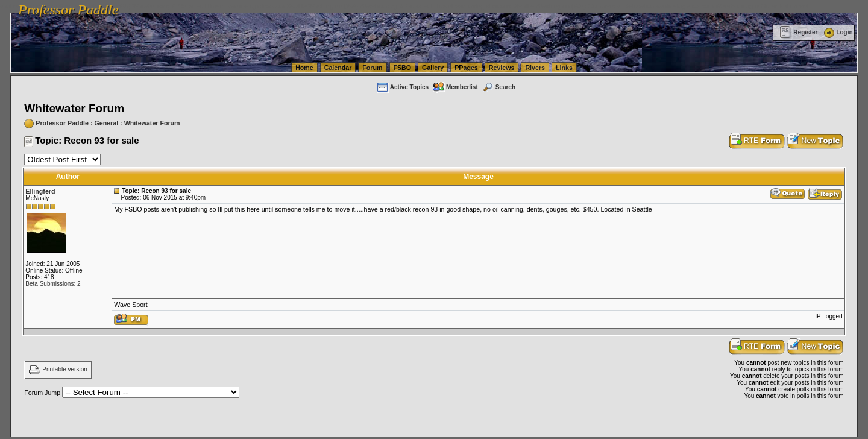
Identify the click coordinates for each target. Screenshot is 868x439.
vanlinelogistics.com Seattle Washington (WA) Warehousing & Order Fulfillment (341, 6)
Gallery (433, 68)
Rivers (535, 68)
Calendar (338, 68)
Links (564, 68)
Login (837, 32)
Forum (372, 68)
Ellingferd (40, 191)
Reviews (502, 68)
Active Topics (402, 87)
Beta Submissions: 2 (53, 284)
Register (798, 32)
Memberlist (455, 87)
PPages (466, 68)
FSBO (403, 68)
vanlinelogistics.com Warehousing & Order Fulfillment (732, 6)
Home (304, 68)
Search (498, 87)
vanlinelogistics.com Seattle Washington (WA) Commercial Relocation (555, 6)
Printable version (64, 370)
